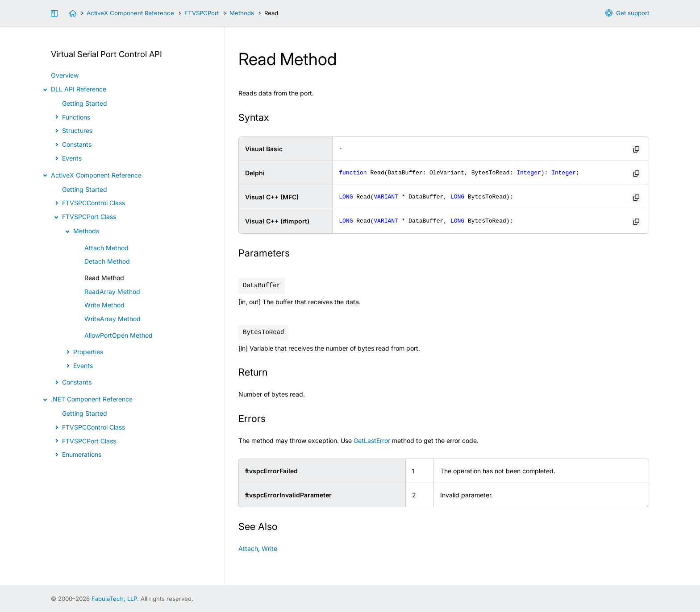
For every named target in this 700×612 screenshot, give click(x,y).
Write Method (104, 305)
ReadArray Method (112, 292)
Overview (65, 75)
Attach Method (106, 248)
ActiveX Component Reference (130, 13)
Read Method (104, 278)
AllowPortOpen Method (119, 335)
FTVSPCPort (202, 13)
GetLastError (372, 440)
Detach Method (107, 261)
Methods (242, 13)
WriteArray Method (112, 319)
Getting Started (85, 103)
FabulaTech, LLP (114, 599)
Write (269, 548)
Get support (633, 13)
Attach (248, 548)
